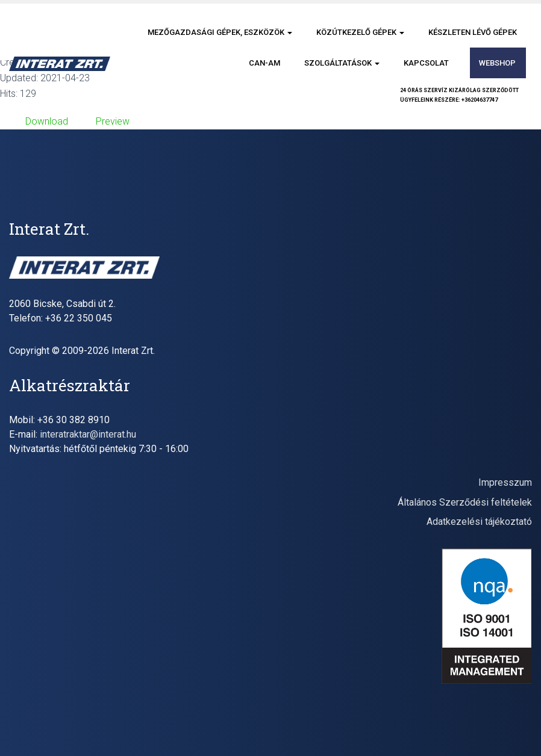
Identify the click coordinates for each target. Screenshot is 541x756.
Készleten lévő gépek (473, 32)
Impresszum (505, 482)
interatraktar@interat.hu (88, 434)
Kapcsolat (426, 63)
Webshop (497, 63)
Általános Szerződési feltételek (465, 502)
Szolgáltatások (342, 63)
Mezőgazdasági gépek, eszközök (220, 32)
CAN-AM (264, 63)
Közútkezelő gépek (360, 32)
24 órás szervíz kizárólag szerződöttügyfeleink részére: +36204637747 (459, 95)
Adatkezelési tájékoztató (479, 522)
